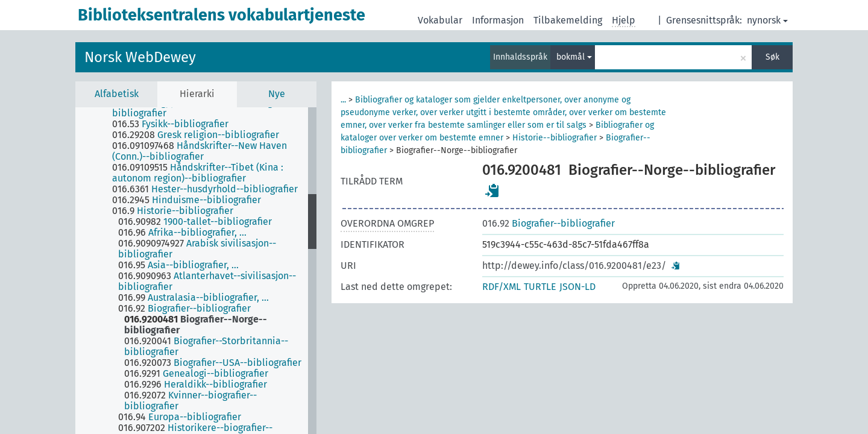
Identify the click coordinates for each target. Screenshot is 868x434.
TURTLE (540, 287)
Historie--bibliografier (555, 138)
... (343, 100)
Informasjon (498, 20)
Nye (277, 94)
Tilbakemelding (568, 20)
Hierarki (197, 94)
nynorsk (767, 20)
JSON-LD (577, 287)
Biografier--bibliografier (549, 223)
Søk (772, 57)
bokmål (574, 57)
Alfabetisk (117, 94)
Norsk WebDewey (140, 57)
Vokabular (440, 20)
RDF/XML (502, 287)
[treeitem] (215, 108)
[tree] (196, 271)
